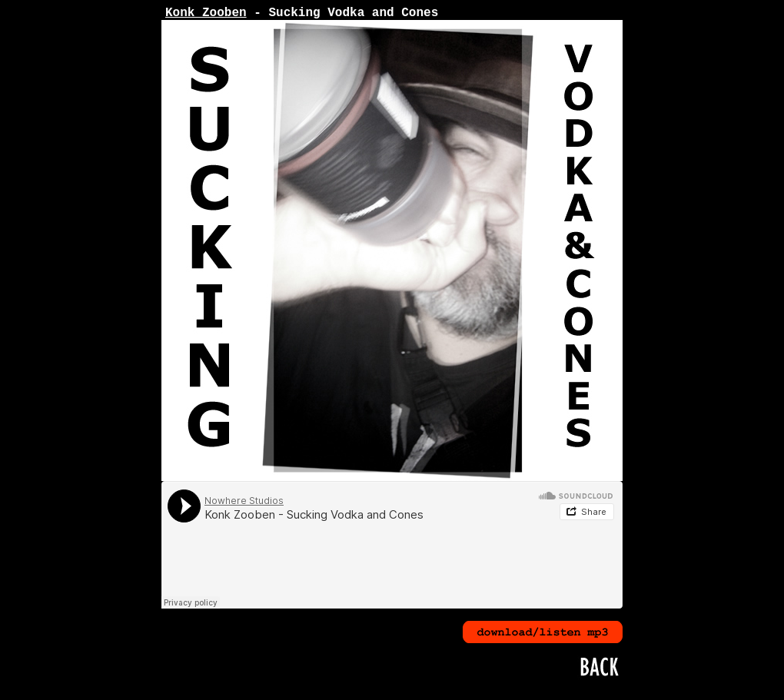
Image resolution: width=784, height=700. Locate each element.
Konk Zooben (206, 13)
